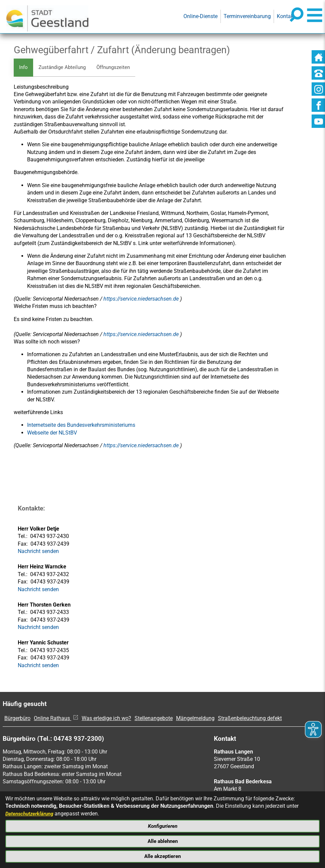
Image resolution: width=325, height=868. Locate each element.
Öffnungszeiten (119, 67)
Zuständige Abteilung (64, 67)
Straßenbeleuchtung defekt (250, 719)
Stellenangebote (154, 719)
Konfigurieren (163, 824)
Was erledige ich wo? (106, 719)
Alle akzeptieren (163, 856)
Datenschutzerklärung (31, 811)
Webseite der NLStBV (52, 433)
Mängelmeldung (195, 719)
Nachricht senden (38, 551)
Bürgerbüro (17, 719)
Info (24, 67)
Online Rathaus (56, 719)
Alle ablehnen (162, 840)
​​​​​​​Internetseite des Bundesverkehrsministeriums (81, 426)
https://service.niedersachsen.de (142, 299)
